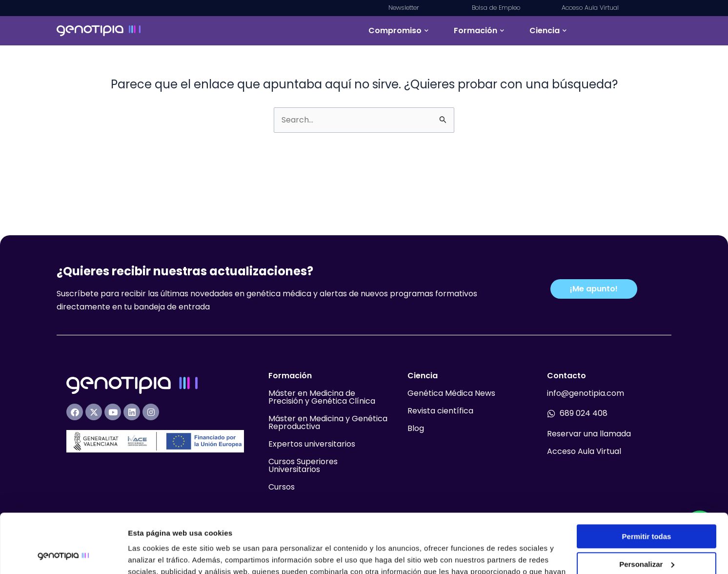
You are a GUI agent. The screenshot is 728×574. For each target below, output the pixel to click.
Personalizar (647, 508)
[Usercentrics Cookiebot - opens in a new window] (63, 555)
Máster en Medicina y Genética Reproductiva (328, 422)
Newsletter (405, 8)
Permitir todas (647, 481)
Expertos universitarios (312, 444)
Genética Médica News (451, 393)
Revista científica (440, 411)
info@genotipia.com (586, 393)
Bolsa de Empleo (496, 8)
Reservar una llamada (589, 434)
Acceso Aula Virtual (590, 8)
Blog (416, 428)
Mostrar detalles (156, 555)
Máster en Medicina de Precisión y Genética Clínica (322, 397)
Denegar (647, 536)
